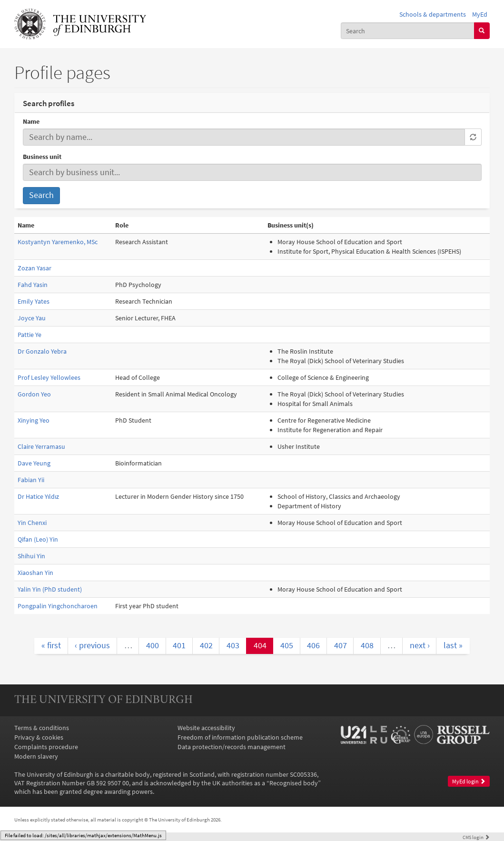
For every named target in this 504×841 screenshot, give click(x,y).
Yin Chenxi (32, 523)
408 (367, 645)
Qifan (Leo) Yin (38, 539)
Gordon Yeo (34, 394)
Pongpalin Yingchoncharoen (58, 606)
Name (31, 121)
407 (341, 645)
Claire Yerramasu (41, 446)
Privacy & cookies (39, 737)
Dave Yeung (34, 463)
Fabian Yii (31, 480)
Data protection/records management (232, 747)
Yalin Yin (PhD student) (50, 589)
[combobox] (408, 30)
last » (453, 645)
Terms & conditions (42, 728)
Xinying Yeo (34, 420)
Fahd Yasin (33, 285)
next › (420, 645)
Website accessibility (206, 728)
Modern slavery (36, 756)
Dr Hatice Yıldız (38, 496)
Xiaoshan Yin (35, 573)
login (476, 837)
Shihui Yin (31, 556)
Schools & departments (433, 14)
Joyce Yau (32, 318)
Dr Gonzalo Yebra (42, 351)
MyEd (480, 14)
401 (179, 645)
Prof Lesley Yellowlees (49, 377)
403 (233, 645)
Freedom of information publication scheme (240, 737)
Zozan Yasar (35, 268)
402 (206, 645)
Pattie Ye (30, 335)
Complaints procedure (46, 747)
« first (51, 645)
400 (153, 645)
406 (313, 645)
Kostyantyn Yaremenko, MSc (58, 242)
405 (287, 645)
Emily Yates (34, 301)
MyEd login (469, 781)
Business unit (42, 157)
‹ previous (92, 645)
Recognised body (294, 783)
